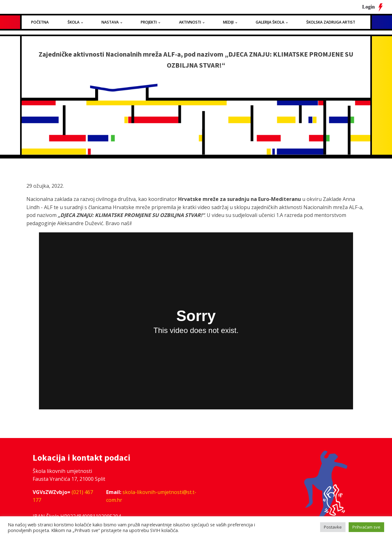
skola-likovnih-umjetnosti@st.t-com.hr (151, 496)
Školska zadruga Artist (331, 22)
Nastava (110, 22)
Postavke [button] (333, 527)
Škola (73, 22)
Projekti (149, 22)
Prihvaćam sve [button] (366, 527)
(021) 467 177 (63, 496)
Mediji (228, 22)
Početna (40, 22)
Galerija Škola (270, 22)
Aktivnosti (190, 22)
